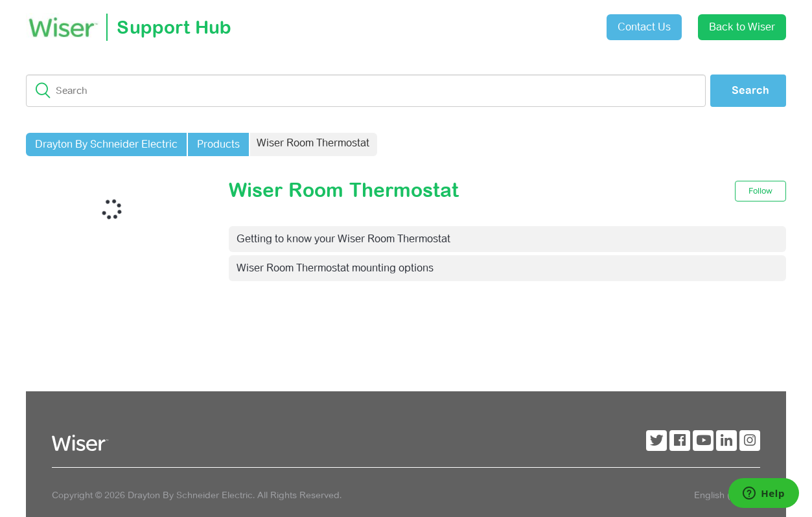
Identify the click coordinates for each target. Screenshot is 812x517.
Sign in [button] (564, 20)
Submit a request (492, 22)
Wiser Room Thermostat (313, 143)
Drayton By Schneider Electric (106, 144)
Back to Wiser (742, 27)
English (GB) (722, 495)
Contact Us (644, 27)
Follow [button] (760, 191)
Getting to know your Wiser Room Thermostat (343, 239)
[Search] (366, 91)
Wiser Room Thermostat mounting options (335, 268)
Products (218, 144)
